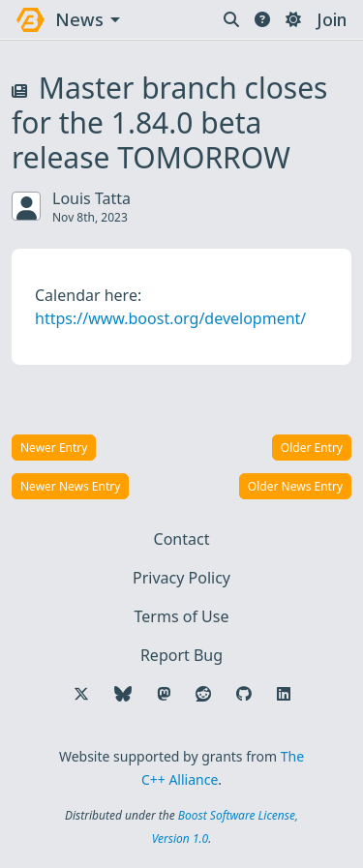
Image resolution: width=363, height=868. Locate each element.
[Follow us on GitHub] (244, 694)
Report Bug (181, 655)
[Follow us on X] (81, 694)
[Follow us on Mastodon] (164, 694)
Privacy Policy (181, 578)
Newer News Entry (70, 486)
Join (332, 19)
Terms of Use (182, 616)
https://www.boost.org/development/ (170, 318)
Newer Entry (54, 448)
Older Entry (312, 448)
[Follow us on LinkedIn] (284, 694)
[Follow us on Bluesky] (123, 694)
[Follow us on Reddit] (203, 694)
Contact (182, 539)
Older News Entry (295, 486)
